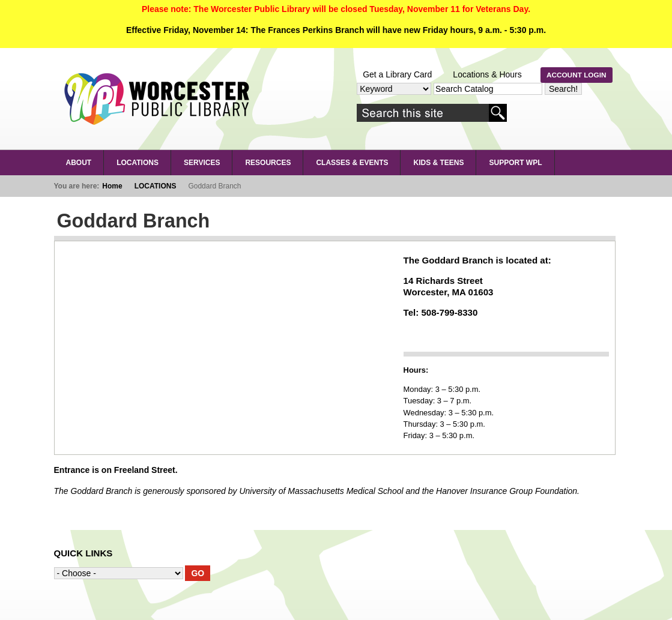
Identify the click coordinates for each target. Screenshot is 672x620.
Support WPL (515, 163)
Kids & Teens (438, 163)
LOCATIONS (138, 163)
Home (112, 186)
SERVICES (202, 163)
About (79, 163)
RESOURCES (268, 163)
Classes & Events (352, 163)
